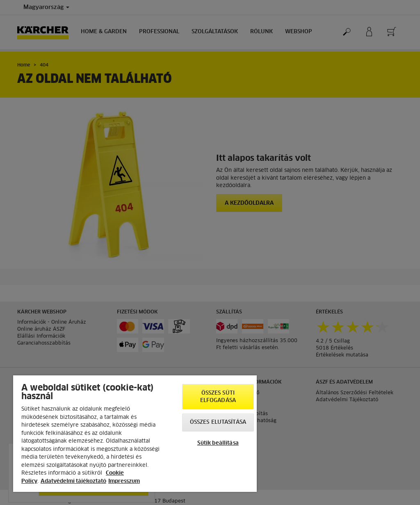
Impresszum (124, 481)
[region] (135, 434)
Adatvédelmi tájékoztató (73, 481)
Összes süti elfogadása (218, 397)
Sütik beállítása (218, 443)
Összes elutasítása (218, 422)
